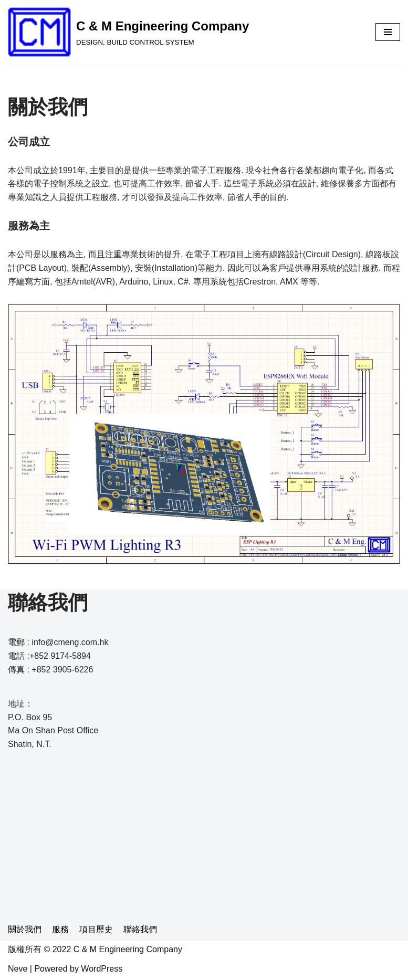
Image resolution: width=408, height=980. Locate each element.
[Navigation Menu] (388, 32)
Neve (18, 969)
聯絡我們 (140, 929)
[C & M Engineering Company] (128, 32)
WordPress (102, 969)
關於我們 (25, 929)
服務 (60, 929)
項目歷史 (96, 929)
